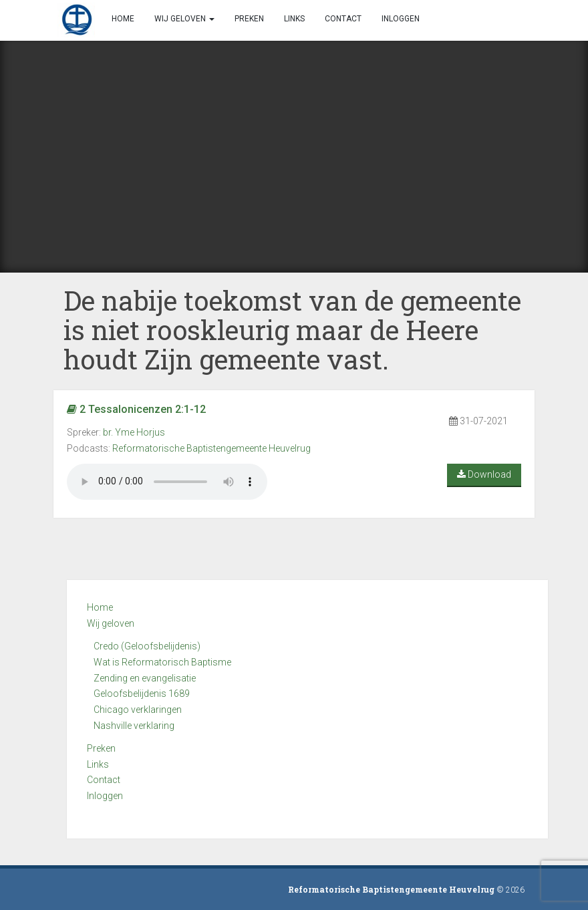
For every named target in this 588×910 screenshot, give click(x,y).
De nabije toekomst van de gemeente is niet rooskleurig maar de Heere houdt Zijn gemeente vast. (292, 330)
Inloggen (105, 796)
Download (484, 474)
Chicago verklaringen (138, 710)
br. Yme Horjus (134, 432)
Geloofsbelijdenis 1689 (142, 694)
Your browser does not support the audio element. (167, 482)
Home (100, 607)
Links (98, 764)
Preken (101, 748)
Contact (104, 780)
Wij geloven (111, 623)
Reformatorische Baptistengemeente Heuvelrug (211, 448)
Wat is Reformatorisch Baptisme (162, 662)
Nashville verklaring (134, 726)
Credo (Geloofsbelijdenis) (147, 646)
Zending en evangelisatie (145, 678)
